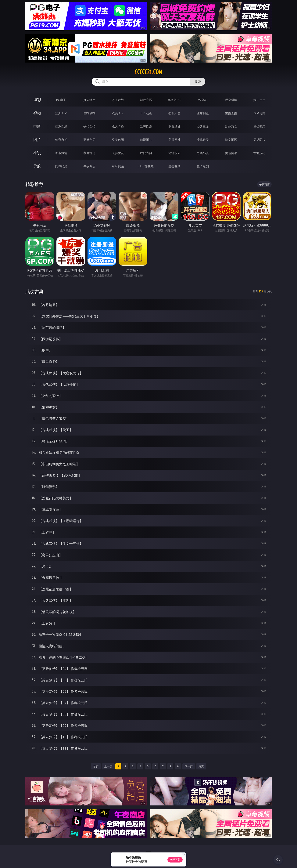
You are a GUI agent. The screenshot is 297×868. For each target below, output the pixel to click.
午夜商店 (89, 166)
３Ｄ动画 (146, 113)
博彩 (37, 100)
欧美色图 (118, 140)
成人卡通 (118, 126)
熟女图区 (231, 140)
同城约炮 (61, 166)
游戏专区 (146, 100)
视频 (37, 113)
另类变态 (259, 126)
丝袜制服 (203, 113)
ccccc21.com (148, 72)
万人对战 (118, 100)
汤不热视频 (146, 166)
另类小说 (203, 153)
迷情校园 (174, 153)
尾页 (201, 766)
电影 (37, 126)
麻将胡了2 (174, 100)
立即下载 (175, 860)
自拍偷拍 (89, 113)
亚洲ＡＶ (61, 113)
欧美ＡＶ (118, 113)
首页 (96, 766)
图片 (37, 140)
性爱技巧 (259, 153)
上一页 (108, 766)
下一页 (189, 766)
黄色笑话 (231, 153)
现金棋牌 (231, 100)
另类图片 (259, 140)
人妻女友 (118, 153)
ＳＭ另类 (259, 113)
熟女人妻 (174, 113)
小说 (37, 153)
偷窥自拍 (61, 140)
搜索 (198, 82)
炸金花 (203, 100)
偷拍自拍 (89, 126)
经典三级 (203, 126)
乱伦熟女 (231, 126)
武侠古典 (146, 153)
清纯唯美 (203, 140)
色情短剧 (203, 166)
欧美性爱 (146, 126)
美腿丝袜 (174, 140)
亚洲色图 (89, 140)
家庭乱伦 (89, 153)
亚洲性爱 (61, 126)
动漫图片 (146, 140)
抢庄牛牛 (259, 100)
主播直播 (231, 113)
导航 (37, 166)
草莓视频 (118, 166)
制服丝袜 (174, 126)
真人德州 (89, 100)
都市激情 (61, 153)
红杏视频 (174, 166)
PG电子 (61, 100)
